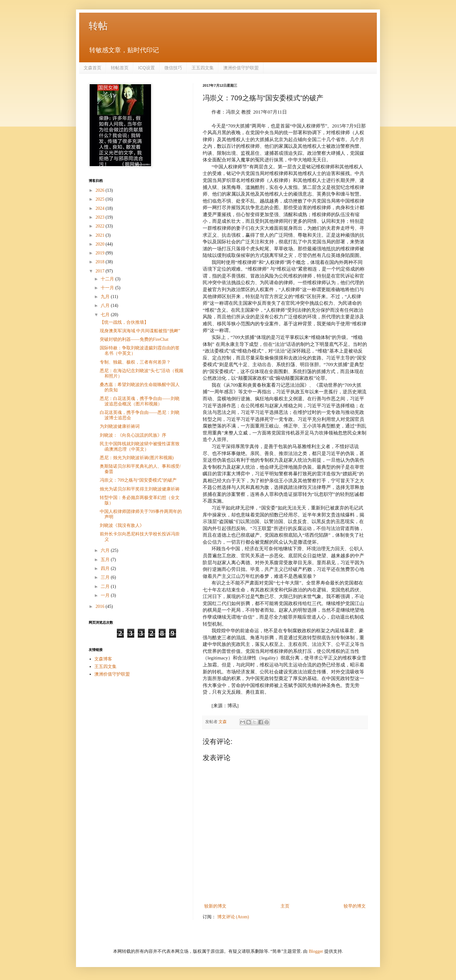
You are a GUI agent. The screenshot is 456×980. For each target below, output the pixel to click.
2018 (101, 262)
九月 (106, 297)
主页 (285, 906)
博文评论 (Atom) (233, 917)
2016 (101, 606)
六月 (106, 550)
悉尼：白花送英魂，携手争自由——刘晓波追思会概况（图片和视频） (140, 401)
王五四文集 (203, 68)
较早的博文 (355, 906)
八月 (106, 306)
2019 (101, 253)
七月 (106, 315)
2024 (101, 208)
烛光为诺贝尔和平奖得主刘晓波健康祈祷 (140, 489)
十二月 (108, 279)
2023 (101, 217)
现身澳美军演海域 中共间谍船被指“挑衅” (140, 331)
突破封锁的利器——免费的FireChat (134, 339)
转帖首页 (120, 68)
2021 (101, 235)
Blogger (316, 951)
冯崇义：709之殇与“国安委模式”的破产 (138, 480)
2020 (101, 244)
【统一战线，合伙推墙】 (124, 322)
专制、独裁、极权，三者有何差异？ (135, 362)
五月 (106, 560)
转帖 (98, 26)
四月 (106, 568)
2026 (101, 190)
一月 (106, 595)
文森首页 (92, 68)
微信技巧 (173, 68)
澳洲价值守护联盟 (241, 68)
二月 (106, 587)
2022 (101, 226)
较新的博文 (215, 906)
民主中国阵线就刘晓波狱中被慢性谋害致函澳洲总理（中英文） (140, 446)
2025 (101, 199)
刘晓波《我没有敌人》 (122, 525)
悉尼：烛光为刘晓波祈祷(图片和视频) (137, 458)
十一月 (108, 288)
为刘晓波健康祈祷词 (120, 426)
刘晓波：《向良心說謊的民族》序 (133, 435)
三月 (106, 577)
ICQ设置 (146, 68)
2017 (101, 271)
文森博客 (103, 659)
